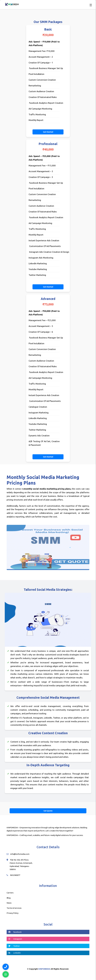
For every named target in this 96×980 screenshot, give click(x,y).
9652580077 (15, 875)
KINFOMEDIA (44, 969)
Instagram (15, 939)
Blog (9, 898)
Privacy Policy (12, 913)
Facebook (15, 932)
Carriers (10, 893)
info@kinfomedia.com (20, 854)
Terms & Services (14, 908)
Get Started (48, 132)
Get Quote (48, 811)
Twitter (14, 946)
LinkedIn (15, 953)
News (9, 903)
